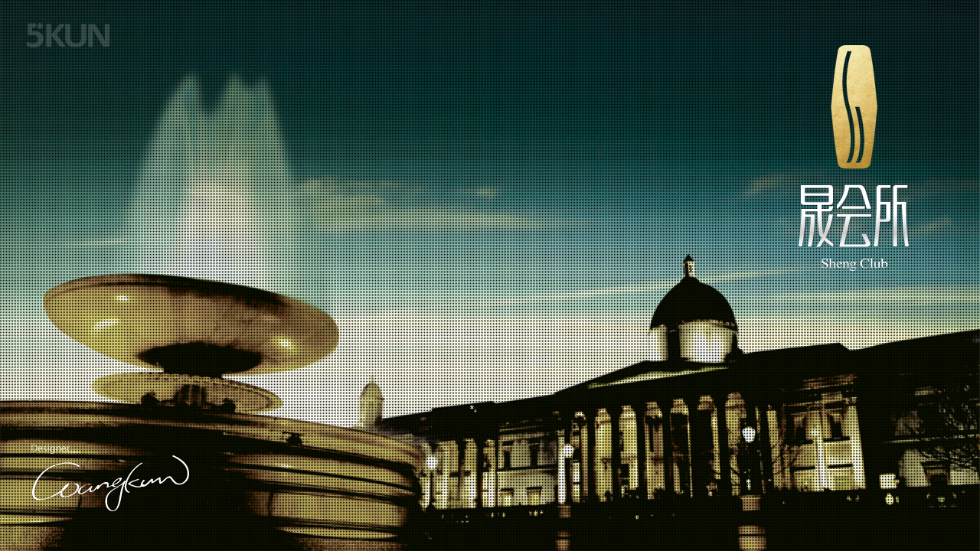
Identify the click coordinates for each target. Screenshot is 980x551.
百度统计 (908, 519)
